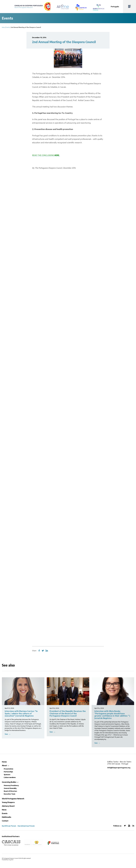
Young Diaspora (8, 802)
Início (3, 27)
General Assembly (10, 788)
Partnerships (8, 772)
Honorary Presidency (11, 785)
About (4, 765)
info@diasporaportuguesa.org (119, 768)
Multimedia (7, 817)
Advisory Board (8, 806)
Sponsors (7, 775)
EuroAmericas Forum (26, 826)
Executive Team (9, 794)
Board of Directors (10, 791)
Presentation (8, 769)
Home (4, 762)
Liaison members (10, 777)
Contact (5, 821)
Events (8, 27)
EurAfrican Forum (9, 826)
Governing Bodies (9, 782)
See (6, 734)
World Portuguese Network (13, 799)
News (4, 810)
